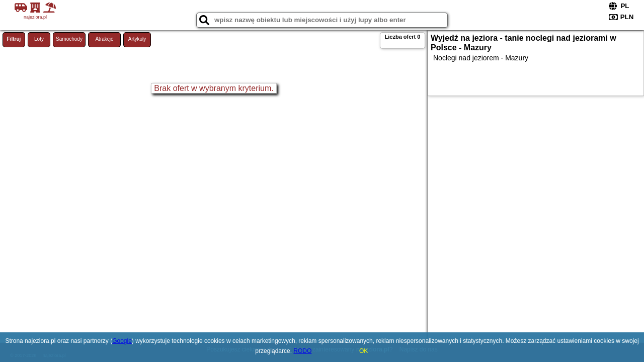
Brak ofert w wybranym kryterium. (214, 88)
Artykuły (137, 39)
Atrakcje (104, 39)
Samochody (69, 39)
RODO (302, 351)
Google (122, 341)
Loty (39, 39)
